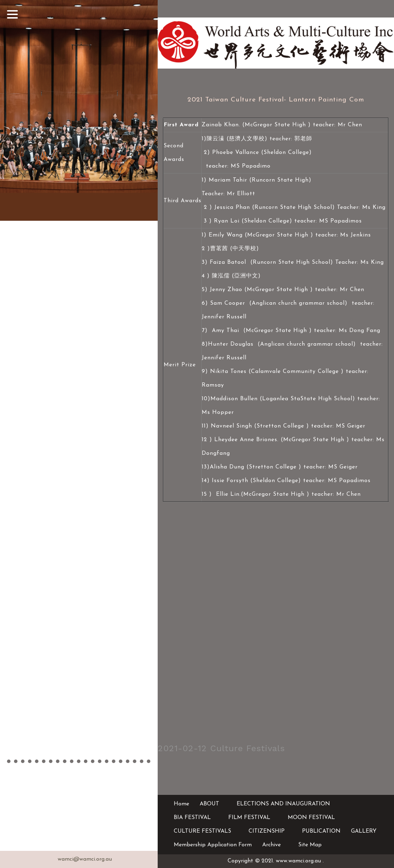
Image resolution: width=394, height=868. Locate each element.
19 (135, 761)
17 (121, 761)
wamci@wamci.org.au (85, 859)
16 (114, 761)
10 (72, 761)
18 (128, 761)
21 (149, 761)
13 (93, 761)
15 (107, 761)
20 (142, 761)
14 (100, 761)
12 (86, 761)
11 (79, 761)
